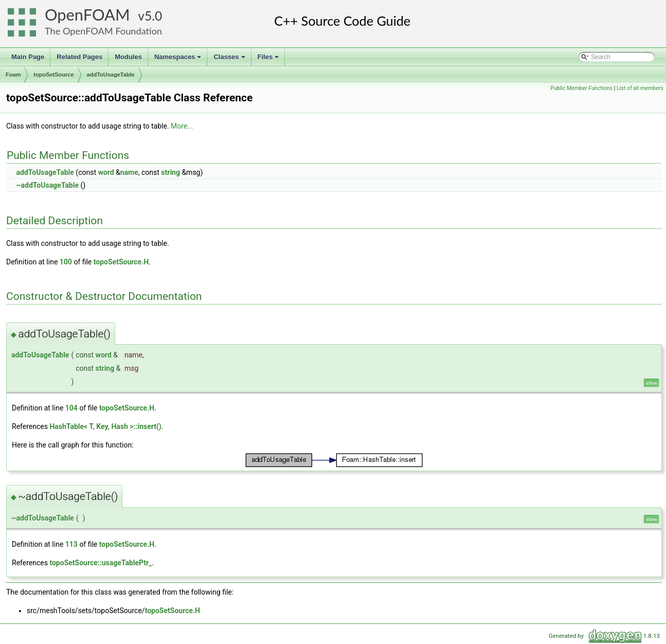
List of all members (640, 88)
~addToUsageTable (47, 185)
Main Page (28, 57)
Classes (230, 60)
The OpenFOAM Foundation (103, 31)
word (106, 172)
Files (269, 60)
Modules (128, 57)
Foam (13, 75)
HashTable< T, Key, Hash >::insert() (105, 426)
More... (182, 126)
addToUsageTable (111, 75)
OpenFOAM (87, 15)
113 (71, 544)
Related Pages (79, 57)
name (129, 172)
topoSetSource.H (121, 262)
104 (71, 408)
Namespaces (179, 60)
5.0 (153, 16)
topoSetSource (53, 75)
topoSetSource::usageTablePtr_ (101, 563)
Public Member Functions (581, 88)
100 (66, 262)
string (170, 172)
